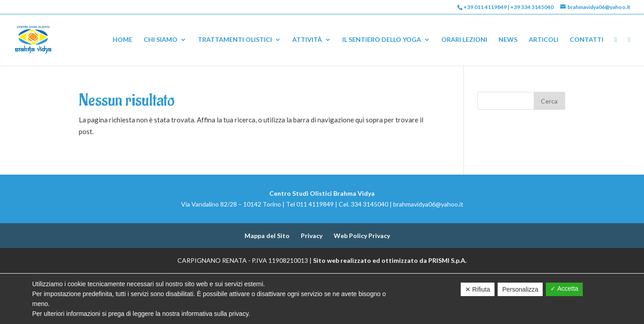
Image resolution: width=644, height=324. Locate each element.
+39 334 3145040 (532, 7)
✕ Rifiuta (478, 289)
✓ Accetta (564, 288)
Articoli (544, 40)
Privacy (312, 236)
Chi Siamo (161, 40)
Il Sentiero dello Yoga (382, 40)
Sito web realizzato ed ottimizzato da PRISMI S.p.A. (390, 260)
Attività (307, 40)
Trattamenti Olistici (235, 40)
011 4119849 (315, 204)
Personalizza (520, 289)
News (508, 40)
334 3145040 (370, 204)
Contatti (587, 40)
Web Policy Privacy (362, 236)
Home (122, 40)
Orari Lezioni (464, 40)
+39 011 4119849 (485, 7)
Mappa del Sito (267, 236)
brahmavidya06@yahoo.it (428, 204)
